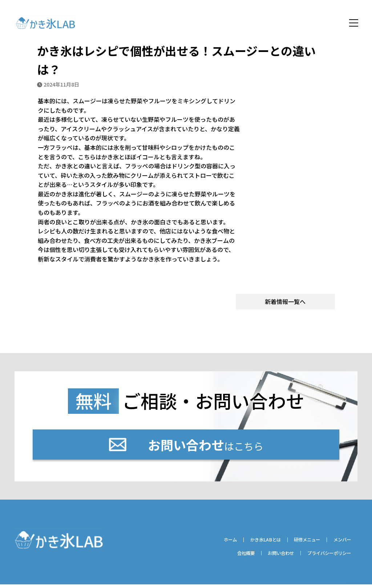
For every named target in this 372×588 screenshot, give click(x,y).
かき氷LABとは (252, 543)
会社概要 (229, 556)
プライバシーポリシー (325, 556)
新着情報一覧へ (285, 303)
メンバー (340, 543)
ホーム (213, 543)
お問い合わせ (269, 556)
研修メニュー (300, 543)
